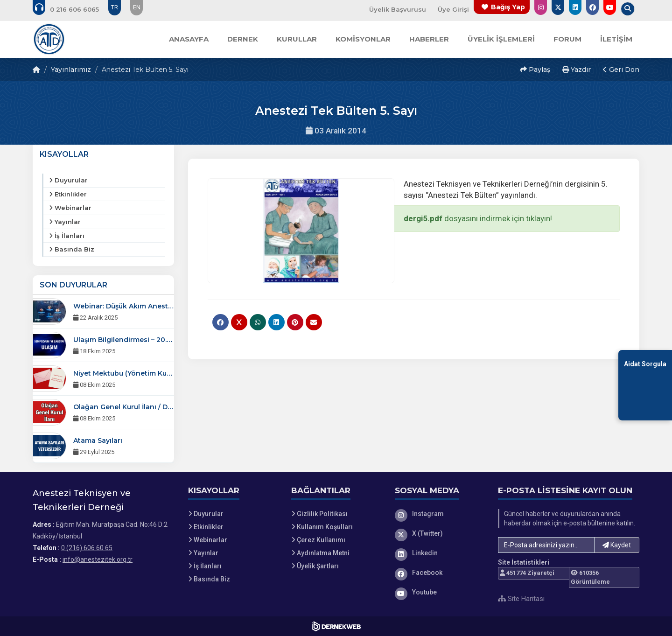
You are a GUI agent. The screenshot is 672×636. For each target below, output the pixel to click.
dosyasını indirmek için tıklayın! (478, 218)
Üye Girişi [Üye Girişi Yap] (453, 9)
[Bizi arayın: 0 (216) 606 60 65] (72, 9)
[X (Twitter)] (440, 533)
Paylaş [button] (535, 70)
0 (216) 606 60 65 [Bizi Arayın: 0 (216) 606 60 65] (87, 548)
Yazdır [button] (577, 70)
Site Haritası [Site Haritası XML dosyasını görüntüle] (521, 599)
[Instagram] (440, 514)
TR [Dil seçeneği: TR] (115, 7)
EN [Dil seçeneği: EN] (137, 7)
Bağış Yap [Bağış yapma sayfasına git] (508, 7)
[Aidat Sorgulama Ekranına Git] (645, 385)
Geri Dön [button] (621, 70)
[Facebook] (440, 573)
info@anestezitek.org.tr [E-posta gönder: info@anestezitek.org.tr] (98, 559)
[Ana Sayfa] (49, 39)
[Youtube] (440, 592)
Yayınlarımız (71, 70)
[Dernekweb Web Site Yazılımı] (336, 626)
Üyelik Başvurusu (398, 9)
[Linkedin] (440, 553)
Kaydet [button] (617, 545)
